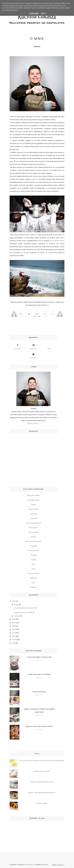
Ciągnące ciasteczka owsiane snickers (39, 726)
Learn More (34, 14)
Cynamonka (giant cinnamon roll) (25, 608)
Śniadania (34, 587)
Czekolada (33, 518)
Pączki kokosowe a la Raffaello (24, 613)
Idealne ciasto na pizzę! (42, 771)
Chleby (33, 505)
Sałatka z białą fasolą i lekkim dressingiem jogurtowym (39, 710)
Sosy (33, 564)
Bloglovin (33, 356)
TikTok (49, 347)
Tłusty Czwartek (33, 573)
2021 (14, 601)
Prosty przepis (33, 550)
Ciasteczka (33, 514)
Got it (43, 14)
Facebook (18, 347)
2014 (14, 640)
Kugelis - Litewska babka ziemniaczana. (42, 793)
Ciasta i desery (33, 509)
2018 (14, 626)
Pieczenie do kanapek (33, 541)
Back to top (58, 865)
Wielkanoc (34, 578)
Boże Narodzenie (34, 500)
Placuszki (34, 546)
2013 (14, 643)
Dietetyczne (34, 527)
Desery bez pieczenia (34, 523)
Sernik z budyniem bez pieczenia (42, 782)
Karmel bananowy (39, 692)
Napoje (33, 537)
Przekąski (34, 555)
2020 (14, 619)
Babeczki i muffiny (34, 495)
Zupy (33, 583)
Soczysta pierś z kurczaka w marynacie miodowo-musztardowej (42, 760)
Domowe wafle (42, 803)
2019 (14, 623)
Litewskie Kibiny (58, 241)
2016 (14, 633)
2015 (14, 636)
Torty (34, 569)
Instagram (33, 347)
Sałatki (34, 560)
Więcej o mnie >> (34, 424)
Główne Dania (34, 532)
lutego (16, 605)
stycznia (17, 616)
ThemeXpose (29, 865)
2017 (14, 630)
